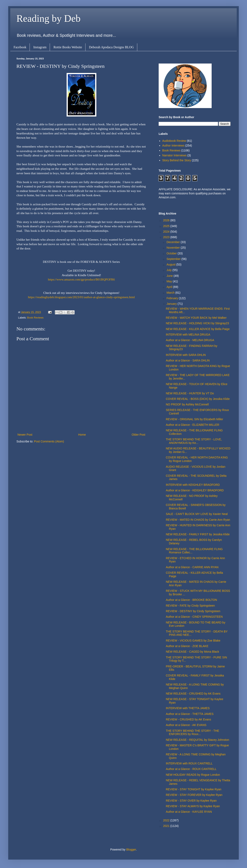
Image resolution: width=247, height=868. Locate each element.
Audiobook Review (174, 141)
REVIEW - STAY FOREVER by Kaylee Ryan (194, 795)
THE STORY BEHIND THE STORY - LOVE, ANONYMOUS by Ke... (194, 441)
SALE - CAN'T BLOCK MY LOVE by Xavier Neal (197, 514)
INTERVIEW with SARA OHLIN (186, 355)
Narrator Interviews (174, 155)
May (170, 281)
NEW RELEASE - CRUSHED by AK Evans (193, 694)
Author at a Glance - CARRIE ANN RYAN (192, 567)
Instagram (40, 47)
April (170, 287)
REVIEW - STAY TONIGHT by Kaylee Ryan (194, 789)
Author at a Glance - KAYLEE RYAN (189, 812)
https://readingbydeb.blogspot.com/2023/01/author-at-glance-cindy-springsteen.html (81, 297)
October (172, 253)
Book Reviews (35, 318)
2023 (167, 237)
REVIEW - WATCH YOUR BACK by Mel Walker (196, 318)
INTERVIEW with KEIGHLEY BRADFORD (193, 485)
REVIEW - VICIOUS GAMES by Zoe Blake (193, 641)
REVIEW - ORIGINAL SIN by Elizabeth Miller (194, 419)
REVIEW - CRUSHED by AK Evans (188, 719)
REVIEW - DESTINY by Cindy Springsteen (193, 611)
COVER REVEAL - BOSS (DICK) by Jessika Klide (198, 399)
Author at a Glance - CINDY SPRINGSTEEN (194, 617)
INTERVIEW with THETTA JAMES (188, 708)
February (173, 298)
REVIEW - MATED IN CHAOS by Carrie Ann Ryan (198, 520)
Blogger (131, 850)
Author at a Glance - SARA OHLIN (188, 360)
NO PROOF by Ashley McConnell (187, 404)
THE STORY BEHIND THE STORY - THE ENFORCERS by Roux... (192, 732)
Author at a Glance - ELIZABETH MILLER (193, 425)
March (171, 293)
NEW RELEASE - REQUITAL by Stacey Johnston (197, 740)
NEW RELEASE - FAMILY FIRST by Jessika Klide (198, 534)
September (174, 259)
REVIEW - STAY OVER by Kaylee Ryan (191, 801)
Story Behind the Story (177, 160)
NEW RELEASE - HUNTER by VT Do (190, 393)
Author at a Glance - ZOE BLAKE (187, 646)
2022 (167, 820)
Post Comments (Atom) (49, 441)
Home (82, 435)
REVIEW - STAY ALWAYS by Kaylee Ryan (193, 806)
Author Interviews (173, 145)
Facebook (20, 47)
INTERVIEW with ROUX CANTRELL (189, 763)
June (170, 276)
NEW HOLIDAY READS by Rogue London (193, 775)
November (173, 248)
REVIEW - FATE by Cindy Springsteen (190, 606)
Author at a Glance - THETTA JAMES (190, 714)
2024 (167, 232)
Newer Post (25, 435)
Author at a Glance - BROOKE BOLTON (191, 600)
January (172, 304)
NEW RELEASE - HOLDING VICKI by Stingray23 (197, 323)
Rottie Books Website (68, 47)
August (171, 264)
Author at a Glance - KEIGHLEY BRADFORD (195, 490)
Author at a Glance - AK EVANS (186, 725)
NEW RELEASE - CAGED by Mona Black (192, 652)
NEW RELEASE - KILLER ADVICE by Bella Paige (198, 329)
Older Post (139, 435)
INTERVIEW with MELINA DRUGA (188, 335)
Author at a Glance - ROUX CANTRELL (191, 769)
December (173, 242)
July (169, 270)
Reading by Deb (48, 18)
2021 (167, 826)
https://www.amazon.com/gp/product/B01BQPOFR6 (81, 279)
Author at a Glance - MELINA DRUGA (190, 340)
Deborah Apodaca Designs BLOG (111, 47)
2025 (167, 226)
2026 (167, 220)
